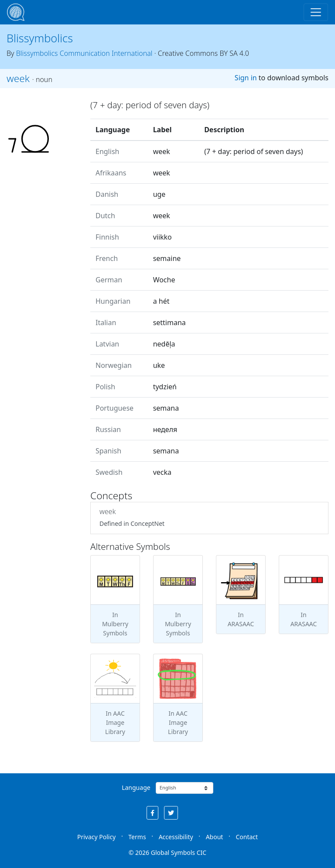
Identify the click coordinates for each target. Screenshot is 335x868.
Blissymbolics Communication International (84, 53)
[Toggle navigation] (316, 12)
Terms (137, 837)
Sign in (246, 78)
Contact (247, 837)
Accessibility (176, 837)
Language (136, 787)
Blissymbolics (40, 38)
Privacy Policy (96, 837)
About (215, 837)
